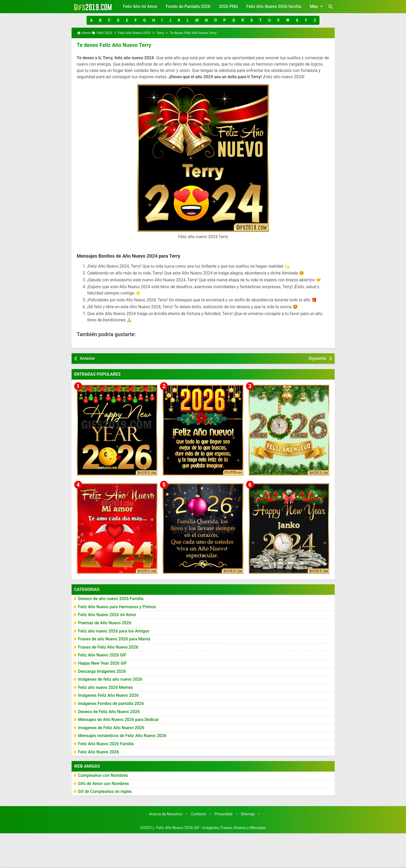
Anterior (88, 358)
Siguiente (317, 358)
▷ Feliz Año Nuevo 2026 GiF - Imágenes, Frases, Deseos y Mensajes (209, 828)
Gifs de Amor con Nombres (104, 784)
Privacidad (224, 814)
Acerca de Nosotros (166, 814)
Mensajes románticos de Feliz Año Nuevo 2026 (122, 736)
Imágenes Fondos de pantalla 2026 (111, 703)
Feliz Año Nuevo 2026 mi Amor (107, 615)
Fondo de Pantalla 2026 (188, 6)
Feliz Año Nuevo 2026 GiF (102, 655)
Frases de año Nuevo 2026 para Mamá (114, 639)
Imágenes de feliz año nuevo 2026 (110, 679)
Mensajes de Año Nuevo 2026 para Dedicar (119, 720)
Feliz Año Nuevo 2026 (99, 752)
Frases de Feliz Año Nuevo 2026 (108, 647)
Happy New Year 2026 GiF (103, 663)
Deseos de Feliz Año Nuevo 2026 (109, 712)
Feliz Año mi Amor (140, 6)
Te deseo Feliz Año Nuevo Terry (114, 45)
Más (317, 6)
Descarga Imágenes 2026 (102, 671)
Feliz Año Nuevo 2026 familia (274, 6)
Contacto (198, 814)
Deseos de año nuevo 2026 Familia (111, 599)
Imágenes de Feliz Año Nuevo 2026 (111, 728)
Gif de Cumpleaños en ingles (105, 791)
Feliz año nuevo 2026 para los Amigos (114, 631)
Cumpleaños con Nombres (103, 775)
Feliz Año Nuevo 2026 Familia (106, 744)
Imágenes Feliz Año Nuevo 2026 (108, 695)
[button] (91, 20)
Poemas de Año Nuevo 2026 (105, 623)
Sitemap (248, 814)
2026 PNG (228, 6)
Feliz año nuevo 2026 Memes (106, 687)
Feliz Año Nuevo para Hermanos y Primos (117, 607)
